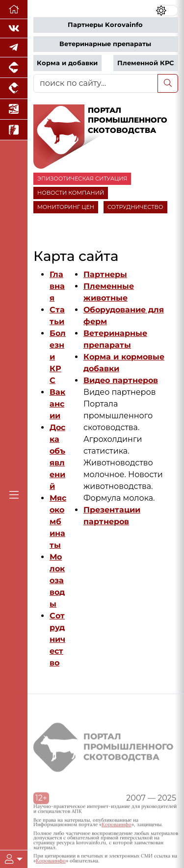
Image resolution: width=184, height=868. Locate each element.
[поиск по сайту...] (96, 83)
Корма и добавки (67, 63)
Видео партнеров (121, 380)
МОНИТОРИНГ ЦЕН (66, 207)
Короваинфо (117, 827)
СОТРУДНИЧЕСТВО (135, 207)
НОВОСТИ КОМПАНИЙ (71, 193)
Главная (57, 286)
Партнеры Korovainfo (105, 25)
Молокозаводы (57, 580)
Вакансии (57, 404)
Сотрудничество (57, 639)
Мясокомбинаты (58, 522)
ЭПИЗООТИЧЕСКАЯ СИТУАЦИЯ (82, 179)
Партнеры (105, 274)
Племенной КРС (145, 63)
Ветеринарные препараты (105, 44)
